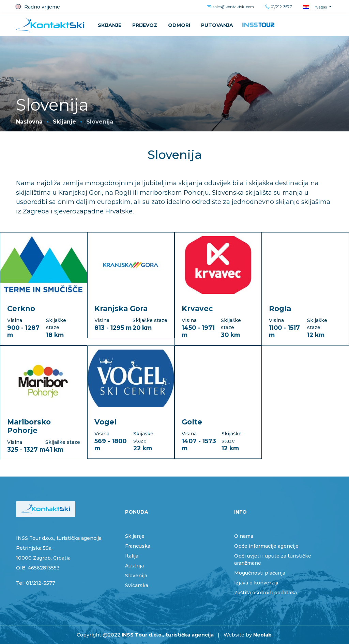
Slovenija (136, 576)
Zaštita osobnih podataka (265, 593)
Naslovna (29, 122)
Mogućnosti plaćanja (260, 573)
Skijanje (110, 25)
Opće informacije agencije (266, 546)
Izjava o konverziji (256, 583)
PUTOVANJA (217, 25)
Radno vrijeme (37, 7)
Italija (132, 556)
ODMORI (179, 25)
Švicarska (137, 585)
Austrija (134, 566)
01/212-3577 (278, 7)
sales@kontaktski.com (230, 7)
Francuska (138, 546)
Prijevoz (145, 25)
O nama (244, 536)
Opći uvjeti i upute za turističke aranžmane (273, 559)
